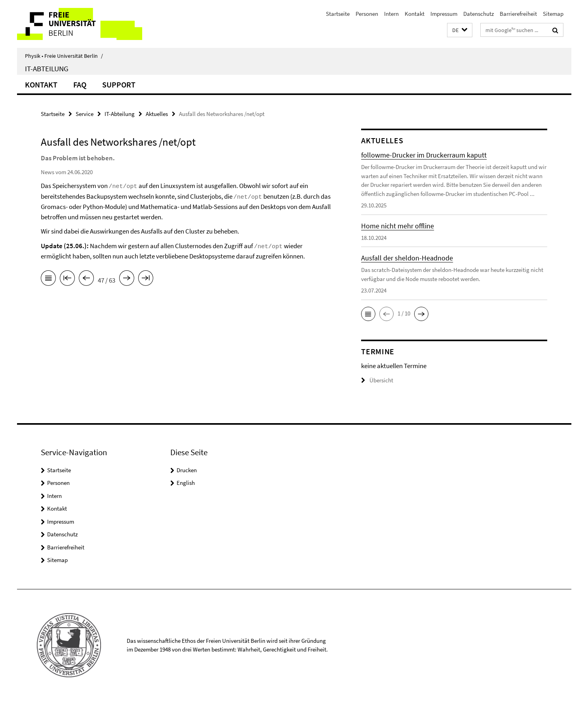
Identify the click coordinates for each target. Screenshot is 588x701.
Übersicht (377, 380)
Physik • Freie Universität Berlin (64, 56)
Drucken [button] (187, 470)
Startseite (338, 14)
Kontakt (415, 14)
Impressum (444, 14)
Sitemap (553, 14)
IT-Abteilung (47, 68)
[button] (460, 30)
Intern (391, 14)
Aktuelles (157, 114)
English (186, 483)
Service (85, 114)
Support (119, 85)
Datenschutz (479, 14)
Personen (367, 14)
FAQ (80, 85)
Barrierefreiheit (518, 14)
